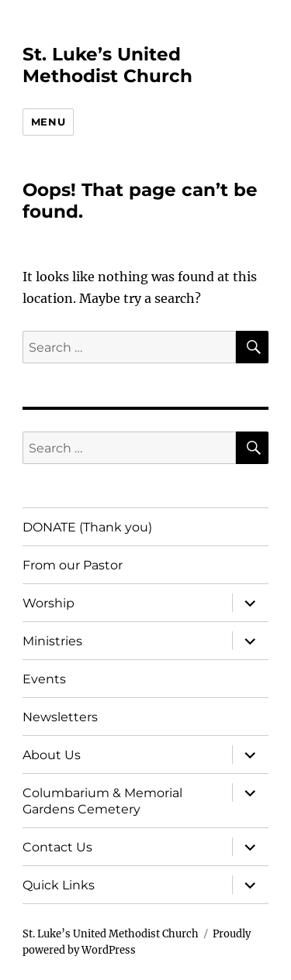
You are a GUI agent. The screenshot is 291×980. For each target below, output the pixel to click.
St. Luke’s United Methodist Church (107, 65)
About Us (52, 755)
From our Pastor (73, 565)
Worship (48, 603)
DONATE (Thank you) (87, 527)
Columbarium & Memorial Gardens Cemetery (102, 801)
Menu (48, 122)
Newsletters (60, 717)
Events (44, 679)
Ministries (52, 641)
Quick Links (59, 885)
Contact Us (57, 847)
